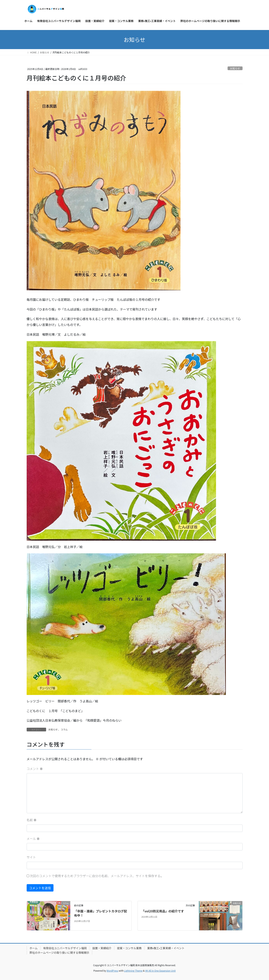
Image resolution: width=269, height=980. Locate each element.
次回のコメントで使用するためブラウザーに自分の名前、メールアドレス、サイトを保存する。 (97, 876)
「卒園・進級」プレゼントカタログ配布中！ (101, 913)
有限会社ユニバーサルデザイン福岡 (65, 948)
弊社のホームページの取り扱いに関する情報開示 (59, 953)
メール (33, 839)
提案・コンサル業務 (129, 948)
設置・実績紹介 (102, 948)
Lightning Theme (133, 971)
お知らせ (235, 68)
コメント (35, 769)
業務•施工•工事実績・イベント (166, 948)
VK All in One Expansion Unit (160, 971)
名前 (32, 820)
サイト (31, 857)
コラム (64, 729)
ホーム (34, 948)
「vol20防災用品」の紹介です (163, 911)
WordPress (112, 971)
